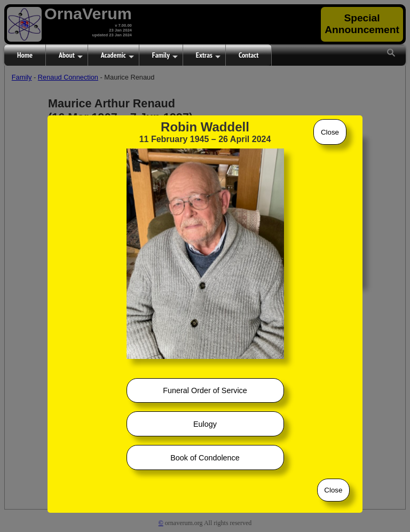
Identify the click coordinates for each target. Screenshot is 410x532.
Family (165, 56)
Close (330, 132)
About (71, 56)
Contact (249, 55)
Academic (117, 56)
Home (25, 55)
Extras (208, 56)
